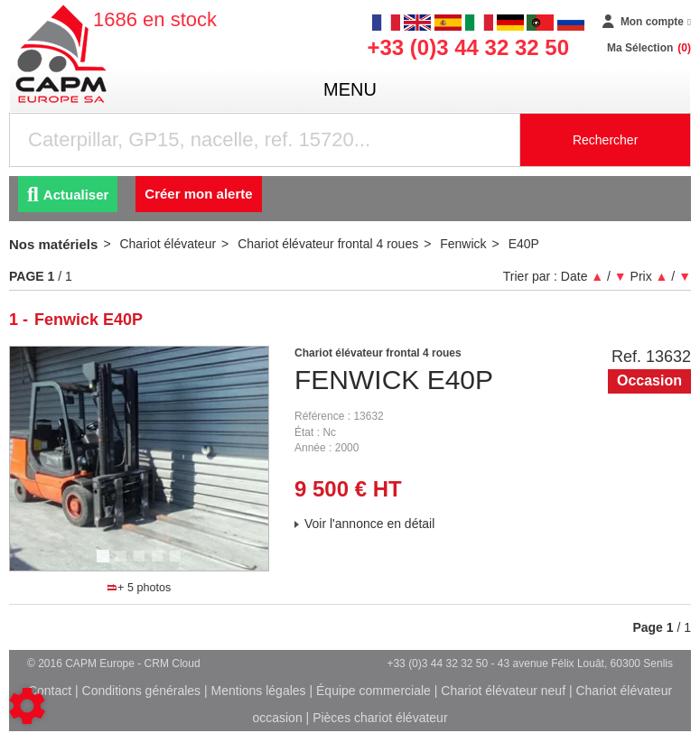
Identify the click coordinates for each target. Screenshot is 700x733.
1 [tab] (106, 564)
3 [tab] (142, 564)
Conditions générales (142, 691)
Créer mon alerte (198, 194)
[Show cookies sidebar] (27, 706)
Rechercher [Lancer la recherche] (605, 140)
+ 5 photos (139, 588)
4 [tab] (160, 564)
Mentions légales (259, 691)
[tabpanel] (139, 459)
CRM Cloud (173, 663)
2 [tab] (124, 564)
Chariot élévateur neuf (503, 691)
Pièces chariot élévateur (380, 718)
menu (350, 89)
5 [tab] (178, 564)
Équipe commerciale (373, 691)
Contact (50, 691)
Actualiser (68, 195)
